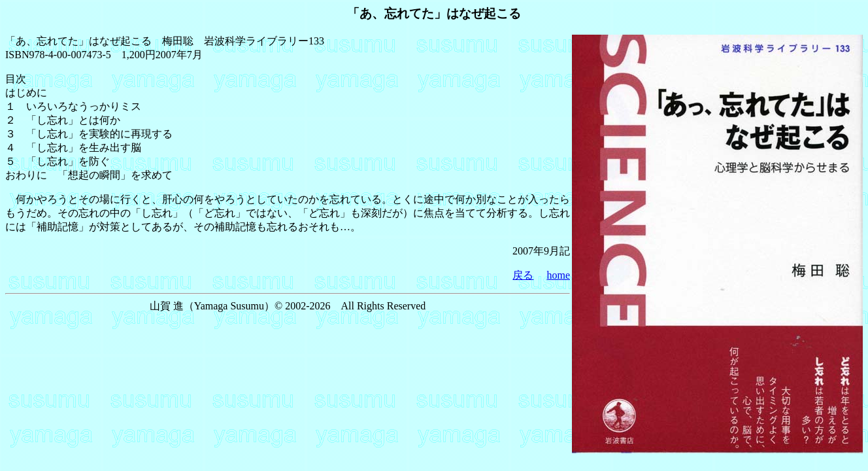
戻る (523, 275)
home (558, 275)
